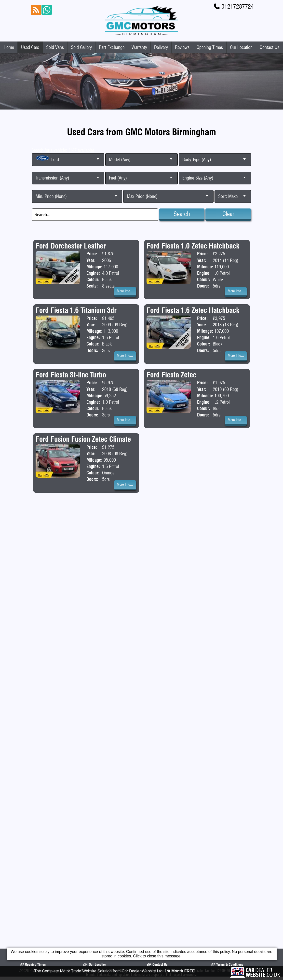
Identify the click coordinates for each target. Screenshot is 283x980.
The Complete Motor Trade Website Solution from (115, 972)
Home (9, 47)
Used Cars (30, 47)
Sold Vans (55, 47)
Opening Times (210, 47)
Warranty (139, 47)
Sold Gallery (81, 47)
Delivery (161, 47)
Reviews (182, 47)
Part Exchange (112, 47)
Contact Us (270, 47)
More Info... (125, 291)
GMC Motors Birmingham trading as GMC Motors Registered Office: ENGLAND (81, 539)
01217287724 (238, 7)
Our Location (241, 47)
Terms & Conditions (227, 533)
